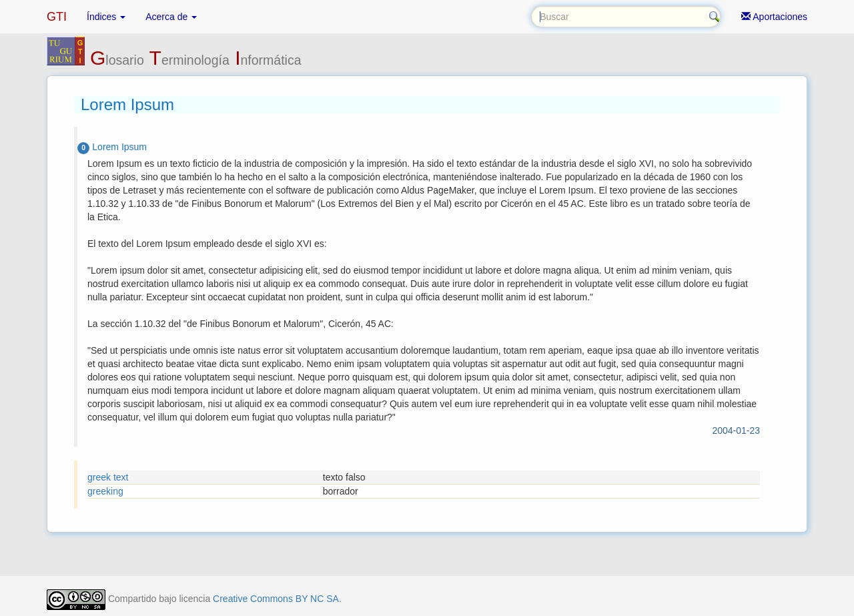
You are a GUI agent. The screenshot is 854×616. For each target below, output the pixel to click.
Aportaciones (774, 17)
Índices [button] (106, 17)
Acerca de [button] (171, 17)
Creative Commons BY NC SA (276, 599)
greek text (108, 477)
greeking (105, 491)
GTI (57, 17)
